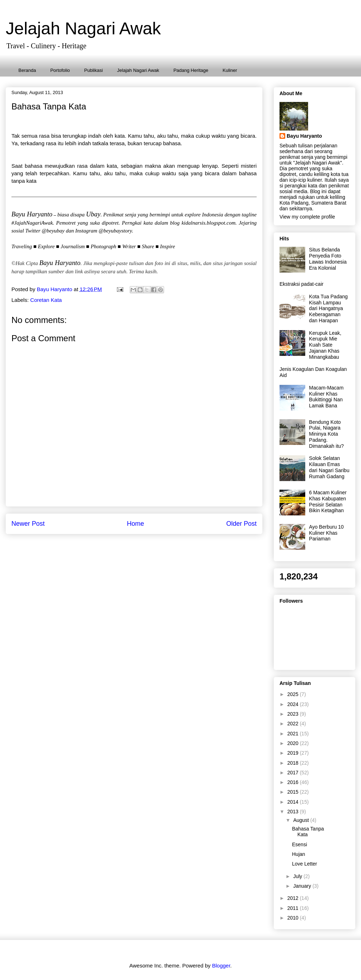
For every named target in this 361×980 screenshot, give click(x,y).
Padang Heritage (191, 70)
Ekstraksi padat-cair (301, 284)
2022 (294, 724)
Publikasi (94, 70)
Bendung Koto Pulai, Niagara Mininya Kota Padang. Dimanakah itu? (327, 434)
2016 (294, 782)
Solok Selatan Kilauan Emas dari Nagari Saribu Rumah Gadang (329, 467)
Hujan (299, 854)
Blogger (221, 966)
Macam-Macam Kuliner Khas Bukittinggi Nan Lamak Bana (326, 397)
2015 (294, 792)
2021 (294, 734)
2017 (294, 773)
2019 (294, 753)
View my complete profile (307, 217)
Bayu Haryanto (304, 136)
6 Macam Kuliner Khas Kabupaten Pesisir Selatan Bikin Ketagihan (328, 501)
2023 (294, 714)
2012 (294, 898)
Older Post (241, 524)
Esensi (300, 844)
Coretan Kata (46, 300)
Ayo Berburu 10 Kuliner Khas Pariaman (327, 533)
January (303, 886)
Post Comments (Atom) (150, 544)
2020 (294, 743)
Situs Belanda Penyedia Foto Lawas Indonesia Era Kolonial (328, 259)
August (301, 820)
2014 (294, 802)
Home (135, 524)
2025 (294, 694)
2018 (294, 763)
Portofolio (60, 70)
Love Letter (305, 864)
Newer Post (28, 524)
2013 (294, 812)
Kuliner (230, 70)
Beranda (27, 70)
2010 (294, 918)
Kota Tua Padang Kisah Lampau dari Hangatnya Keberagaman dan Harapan (328, 308)
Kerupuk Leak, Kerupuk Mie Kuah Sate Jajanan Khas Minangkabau (325, 345)
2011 (294, 908)
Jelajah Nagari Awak (83, 28)
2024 (294, 704)
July (298, 876)
